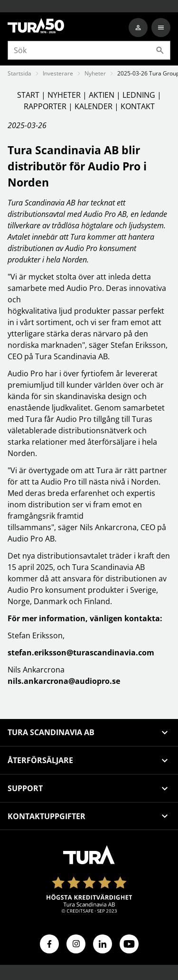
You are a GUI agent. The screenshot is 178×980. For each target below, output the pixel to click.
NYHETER (65, 95)
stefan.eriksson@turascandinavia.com (81, 653)
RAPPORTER (46, 106)
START (29, 95)
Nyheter (95, 73)
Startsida (19, 73)
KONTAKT (138, 106)
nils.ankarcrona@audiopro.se (64, 681)
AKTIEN (103, 95)
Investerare (58, 73)
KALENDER (94, 106)
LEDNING (140, 95)
